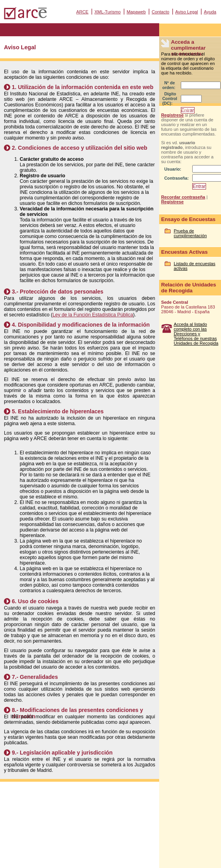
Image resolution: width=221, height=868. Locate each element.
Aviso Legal (187, 12)
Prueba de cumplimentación (190, 233)
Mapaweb (136, 12)
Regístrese (172, 115)
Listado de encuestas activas (195, 266)
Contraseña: (176, 178)
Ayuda (210, 12)
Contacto (161, 12)
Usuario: (173, 169)
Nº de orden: (169, 85)
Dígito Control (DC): (170, 99)
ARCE (82, 12)
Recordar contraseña (183, 197)
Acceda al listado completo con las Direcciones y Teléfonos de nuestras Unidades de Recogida (196, 334)
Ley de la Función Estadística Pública (93, 315)
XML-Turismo (108, 12)
